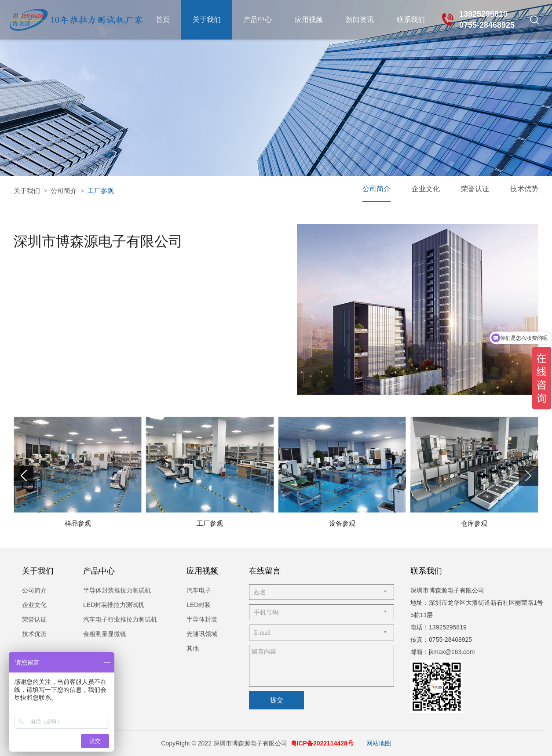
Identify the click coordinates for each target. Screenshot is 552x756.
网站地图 (379, 743)
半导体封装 (202, 619)
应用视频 (309, 20)
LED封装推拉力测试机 (114, 605)
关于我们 (207, 20)
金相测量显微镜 (105, 634)
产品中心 (258, 20)
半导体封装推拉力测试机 (117, 590)
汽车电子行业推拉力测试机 (120, 619)
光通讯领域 (202, 634)
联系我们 (411, 20)
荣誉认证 (475, 189)
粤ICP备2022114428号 (322, 743)
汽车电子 (199, 590)
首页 (163, 20)
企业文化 (426, 189)
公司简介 (64, 191)
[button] (528, 476)
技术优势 (524, 189)
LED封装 (199, 605)
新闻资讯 (360, 20)
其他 (193, 648)
